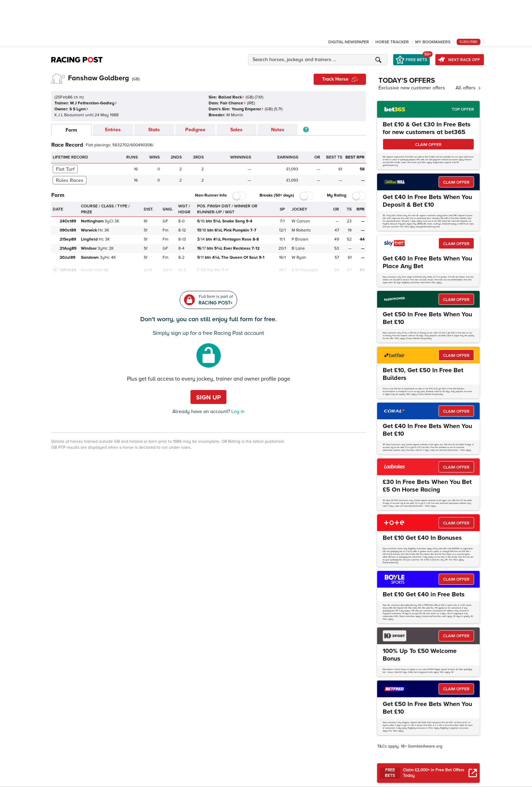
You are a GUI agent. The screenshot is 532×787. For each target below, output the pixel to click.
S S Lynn (79, 109)
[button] (319, 60)
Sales (236, 130)
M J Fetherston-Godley (94, 103)
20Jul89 (68, 258)
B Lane (298, 248)
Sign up (208, 397)
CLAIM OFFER (428, 145)
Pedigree (195, 130)
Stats (154, 130)
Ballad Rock (231, 97)
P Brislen (300, 239)
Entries (113, 130)
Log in (237, 411)
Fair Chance (233, 103)
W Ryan (299, 258)
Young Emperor (248, 109)
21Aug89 (68, 248)
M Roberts (301, 230)
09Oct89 (68, 230)
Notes (278, 130)
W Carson (301, 221)
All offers (468, 88)
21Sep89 (68, 239)
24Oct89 (68, 221)
